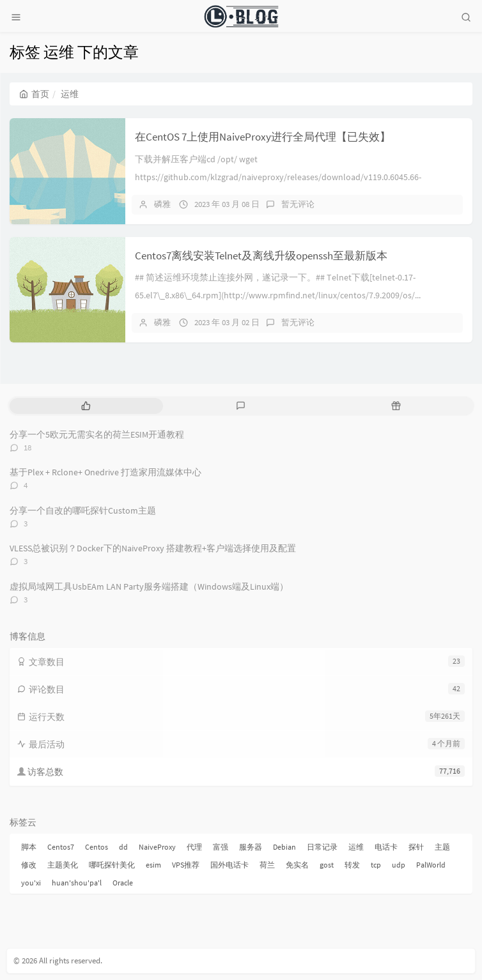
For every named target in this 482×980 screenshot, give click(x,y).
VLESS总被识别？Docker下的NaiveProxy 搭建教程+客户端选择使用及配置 (153, 548)
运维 (356, 847)
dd (123, 847)
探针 (416, 847)
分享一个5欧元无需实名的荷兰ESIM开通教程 (97, 434)
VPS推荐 (186, 865)
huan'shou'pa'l (77, 883)
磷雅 (162, 204)
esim (153, 865)
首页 (34, 94)
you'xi (31, 883)
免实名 (297, 865)
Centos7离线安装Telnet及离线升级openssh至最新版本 (261, 256)
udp (399, 865)
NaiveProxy (157, 847)
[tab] (86, 406)
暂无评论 (298, 204)
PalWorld (431, 865)
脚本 (29, 847)
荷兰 (267, 865)
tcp (376, 865)
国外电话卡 (229, 865)
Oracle (123, 883)
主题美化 (63, 865)
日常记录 (322, 847)
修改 (29, 865)
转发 (352, 865)
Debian (284, 847)
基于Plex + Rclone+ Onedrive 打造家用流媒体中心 (105, 472)
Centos (97, 847)
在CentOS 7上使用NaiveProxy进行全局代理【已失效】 (263, 137)
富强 (221, 847)
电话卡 (386, 847)
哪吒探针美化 (112, 865)
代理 (194, 847)
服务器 (251, 847)
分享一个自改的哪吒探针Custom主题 (83, 510)
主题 (442, 847)
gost (327, 865)
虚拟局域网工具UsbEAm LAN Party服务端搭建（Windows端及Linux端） (149, 586)
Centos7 (61, 847)
